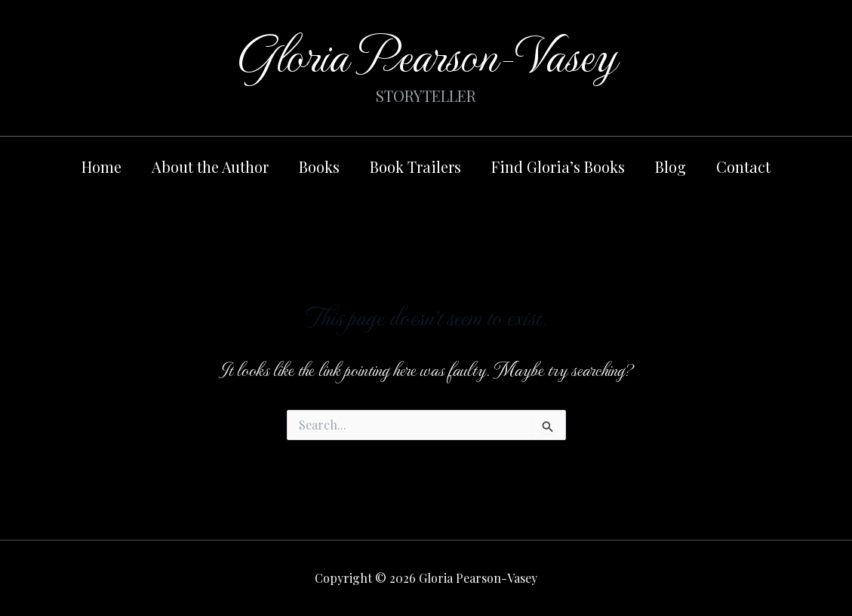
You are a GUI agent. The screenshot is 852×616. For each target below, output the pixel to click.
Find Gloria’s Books (558, 166)
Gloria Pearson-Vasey (426, 52)
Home (102, 166)
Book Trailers (415, 166)
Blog (671, 166)
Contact (743, 166)
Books (319, 166)
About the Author (210, 166)
